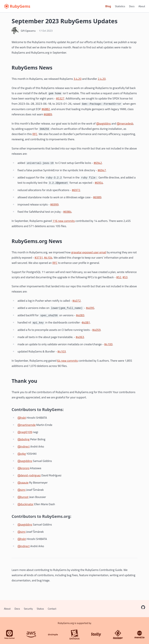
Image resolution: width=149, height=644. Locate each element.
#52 (119, 277)
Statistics (120, 6)
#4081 (86, 322)
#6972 (76, 190)
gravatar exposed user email (89, 252)
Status (40, 609)
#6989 (97, 197)
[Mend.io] (140, 634)
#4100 (108, 344)
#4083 (80, 315)
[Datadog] (74, 634)
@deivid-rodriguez (29, 475)
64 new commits (67, 361)
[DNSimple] (53, 634)
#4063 (80, 337)
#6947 (102, 170)
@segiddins (103, 123)
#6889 (48, 114)
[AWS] (31, 634)
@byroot (23, 497)
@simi (22, 490)
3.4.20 (77, 79)
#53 (125, 277)
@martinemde (27, 425)
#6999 (54, 204)
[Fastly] (96, 634)
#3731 (39, 258)
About (142, 6)
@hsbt (22, 418)
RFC (35, 134)
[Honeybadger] (118, 634)
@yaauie (23, 483)
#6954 (99, 183)
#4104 (48, 258)
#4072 (77, 301)
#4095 (90, 308)
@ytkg (22, 454)
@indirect (24, 446)
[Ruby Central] (9, 634)
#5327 (60, 98)
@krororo (23, 468)
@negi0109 (25, 432)
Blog (108, 6)
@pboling (23, 439)
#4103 (62, 351)
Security (28, 609)
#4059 (96, 330)
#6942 (98, 163)
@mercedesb (125, 123)
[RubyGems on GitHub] (143, 607)
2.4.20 (102, 79)
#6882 (46, 109)
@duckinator (26, 504)
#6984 (67, 212)
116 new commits (64, 221)
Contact (52, 609)
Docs (132, 6)
